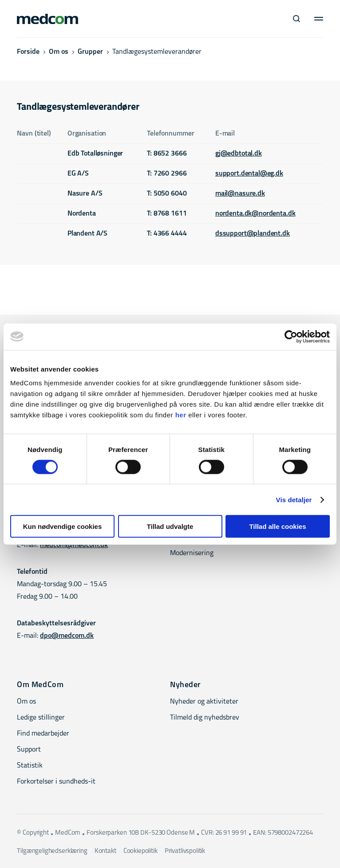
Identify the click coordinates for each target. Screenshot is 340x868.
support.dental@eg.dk (249, 174)
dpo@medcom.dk (67, 636)
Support (29, 750)
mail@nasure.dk (240, 194)
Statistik (30, 766)
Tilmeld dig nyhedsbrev (205, 718)
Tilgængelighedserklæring (52, 851)
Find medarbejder (43, 734)
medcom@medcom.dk (74, 545)
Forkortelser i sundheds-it (56, 782)
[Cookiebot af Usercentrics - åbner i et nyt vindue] (291, 336)
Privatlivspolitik (185, 851)
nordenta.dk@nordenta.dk (255, 214)
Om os (59, 52)
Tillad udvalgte (170, 526)
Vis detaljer (294, 499)
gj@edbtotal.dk (239, 154)
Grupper (90, 52)
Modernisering (192, 553)
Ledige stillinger (41, 718)
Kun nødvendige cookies (63, 526)
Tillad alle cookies (277, 526)
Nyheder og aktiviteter (204, 702)
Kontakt (105, 851)
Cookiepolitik (140, 851)
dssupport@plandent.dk (253, 234)
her (181, 415)
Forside (28, 52)
